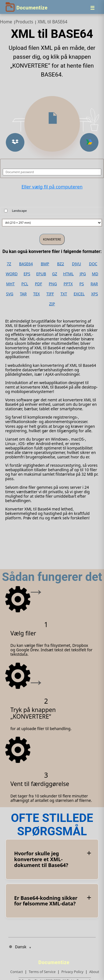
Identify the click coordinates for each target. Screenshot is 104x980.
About (94, 972)
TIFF (50, 294)
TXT (64, 294)
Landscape (19, 211)
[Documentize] (55, 961)
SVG (10, 294)
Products (24, 22)
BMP (45, 264)
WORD (12, 274)
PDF (39, 284)
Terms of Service (42, 972)
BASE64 (26, 264)
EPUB (41, 274)
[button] (15, 142)
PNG (53, 284)
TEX (37, 294)
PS (82, 284)
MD (95, 274)
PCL (25, 284)
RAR (94, 284)
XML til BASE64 (53, 22)
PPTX (68, 284)
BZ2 (61, 264)
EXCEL (79, 294)
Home (6, 22)
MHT (10, 284)
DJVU (76, 264)
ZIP (52, 304)
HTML (68, 274)
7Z (9, 264)
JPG (83, 274)
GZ (55, 274)
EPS (27, 274)
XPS (95, 294)
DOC (93, 264)
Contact (17, 972)
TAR (23, 294)
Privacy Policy (72, 972)
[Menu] (92, 8)
